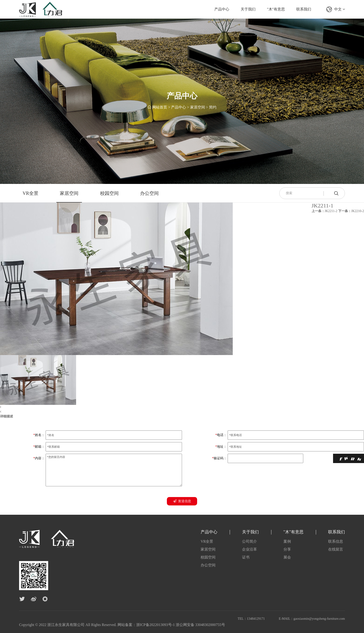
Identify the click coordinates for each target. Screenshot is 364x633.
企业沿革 (249, 549)
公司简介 (249, 541)
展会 (287, 557)
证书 (246, 557)
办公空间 (149, 193)
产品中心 (222, 9)
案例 (287, 541)
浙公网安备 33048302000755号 (200, 625)
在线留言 (336, 549)
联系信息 (336, 541)
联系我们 (304, 9)
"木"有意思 (276, 9)
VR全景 (30, 193)
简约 (213, 107)
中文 (340, 9)
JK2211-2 (325, 211)
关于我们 (248, 9)
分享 (287, 549)
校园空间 (109, 193)
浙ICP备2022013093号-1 (155, 625)
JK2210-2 (351, 211)
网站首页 (160, 107)
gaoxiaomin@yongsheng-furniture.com (319, 619)
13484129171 (256, 619)
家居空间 (198, 107)
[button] (116, 407)
